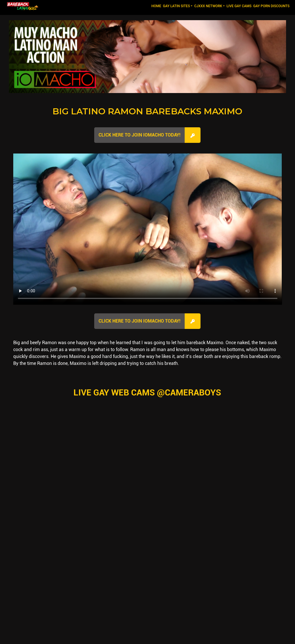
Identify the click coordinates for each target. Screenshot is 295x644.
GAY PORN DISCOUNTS (271, 6)
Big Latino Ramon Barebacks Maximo (147, 111)
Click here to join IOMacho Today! (139, 135)
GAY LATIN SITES (177, 6)
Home (157, 6)
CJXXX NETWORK (208, 6)
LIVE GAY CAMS (239, 6)
